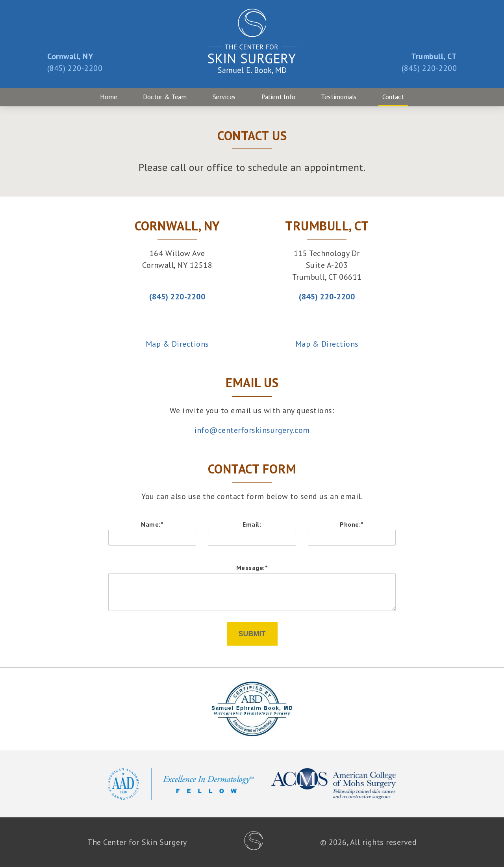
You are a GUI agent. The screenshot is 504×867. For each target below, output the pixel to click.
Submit (252, 634)
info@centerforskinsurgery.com (252, 430)
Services (224, 97)
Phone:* (352, 524)
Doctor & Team (165, 97)
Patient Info (278, 97)
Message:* (252, 568)
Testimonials (339, 97)
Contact (393, 97)
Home (108, 97)
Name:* (152, 524)
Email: (252, 524)
